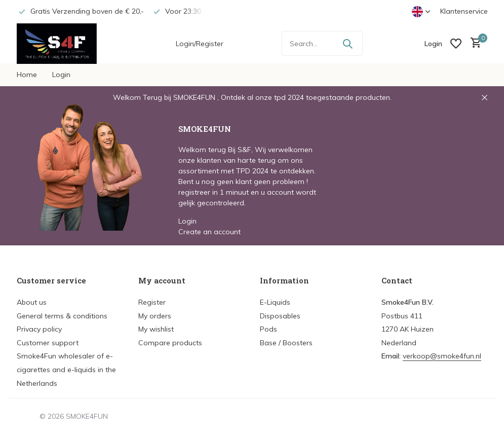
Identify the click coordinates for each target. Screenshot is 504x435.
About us (32, 302)
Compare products (170, 343)
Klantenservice (464, 11)
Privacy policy (39, 329)
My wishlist (156, 329)
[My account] (433, 44)
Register (152, 302)
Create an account (209, 232)
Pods (268, 329)
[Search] (322, 43)
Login (61, 75)
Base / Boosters (286, 343)
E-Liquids (275, 302)
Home (27, 75)
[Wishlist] (456, 44)
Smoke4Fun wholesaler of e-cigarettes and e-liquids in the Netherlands (66, 369)
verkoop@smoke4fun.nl (442, 356)
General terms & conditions (62, 316)
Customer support (48, 343)
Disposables (280, 316)
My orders (155, 316)
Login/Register (200, 44)
